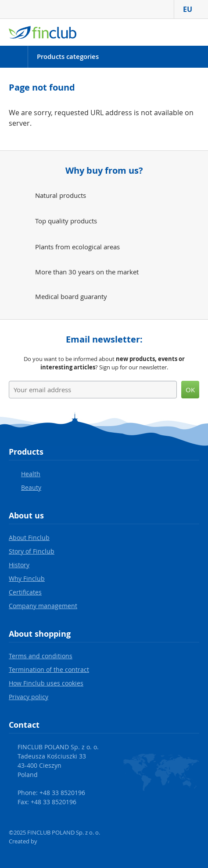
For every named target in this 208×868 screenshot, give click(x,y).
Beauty (31, 487)
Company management (43, 606)
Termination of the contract (49, 669)
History (19, 565)
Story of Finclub (32, 551)
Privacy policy (29, 697)
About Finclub (29, 538)
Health (31, 474)
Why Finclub (27, 578)
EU (191, 9)
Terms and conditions (41, 656)
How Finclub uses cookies (46, 683)
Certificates (25, 592)
